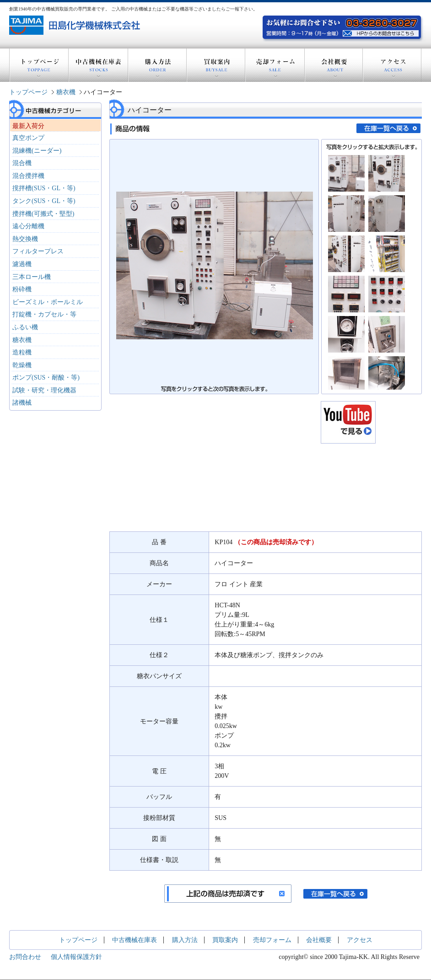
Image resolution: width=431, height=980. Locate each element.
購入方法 (157, 65)
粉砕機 (22, 289)
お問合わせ (25, 957)
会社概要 (334, 65)
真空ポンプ (28, 138)
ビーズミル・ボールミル (48, 302)
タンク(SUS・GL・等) (44, 201)
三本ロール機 (32, 277)
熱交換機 (25, 239)
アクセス (392, 65)
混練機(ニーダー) (37, 151)
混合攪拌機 (28, 176)
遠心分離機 (28, 226)
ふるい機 (25, 327)
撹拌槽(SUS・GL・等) (44, 188)
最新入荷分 (28, 126)
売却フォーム (275, 65)
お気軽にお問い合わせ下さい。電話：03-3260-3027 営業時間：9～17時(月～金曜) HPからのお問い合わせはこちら (382, 32)
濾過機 (22, 264)
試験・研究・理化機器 (44, 390)
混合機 (22, 163)
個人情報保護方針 (76, 957)
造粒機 (22, 352)
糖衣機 (66, 92)
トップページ (39, 65)
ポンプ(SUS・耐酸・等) (46, 378)
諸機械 (22, 403)
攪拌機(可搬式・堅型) (43, 214)
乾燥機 (22, 365)
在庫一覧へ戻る (388, 128)
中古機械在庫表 (98, 65)
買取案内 (216, 65)
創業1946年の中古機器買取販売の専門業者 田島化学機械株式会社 (76, 25)
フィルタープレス (38, 251)
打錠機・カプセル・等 (44, 314)
